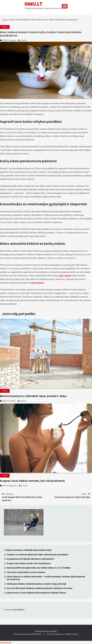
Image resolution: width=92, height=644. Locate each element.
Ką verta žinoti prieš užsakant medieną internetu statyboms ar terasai (39, 588)
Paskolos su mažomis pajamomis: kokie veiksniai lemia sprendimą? (37, 554)
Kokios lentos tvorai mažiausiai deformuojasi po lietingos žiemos (36, 593)
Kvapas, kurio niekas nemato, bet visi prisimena (32, 481)
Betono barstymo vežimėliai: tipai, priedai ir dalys (33, 396)
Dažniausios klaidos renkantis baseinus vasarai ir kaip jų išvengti (36, 584)
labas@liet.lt (19, 610)
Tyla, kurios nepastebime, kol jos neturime (26, 572)
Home (5, 20)
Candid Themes (72, 634)
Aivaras (23, 40)
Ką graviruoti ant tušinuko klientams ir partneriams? (30, 559)
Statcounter (6, 642)
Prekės (5, 27)
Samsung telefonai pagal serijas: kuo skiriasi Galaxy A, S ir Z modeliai (38, 568)
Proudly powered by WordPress (28, 634)
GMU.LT (33, 4)
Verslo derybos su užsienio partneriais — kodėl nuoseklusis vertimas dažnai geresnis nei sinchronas (46, 578)
